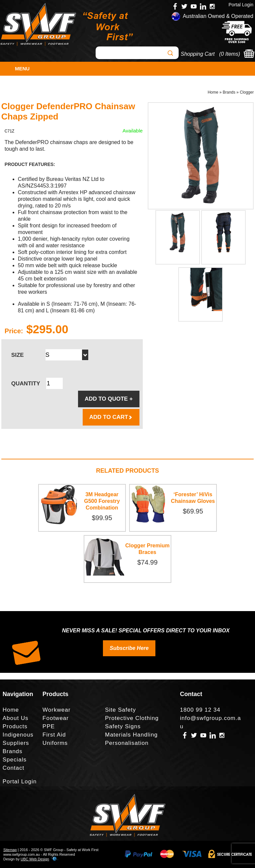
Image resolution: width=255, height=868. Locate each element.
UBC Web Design (35, 859)
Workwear (56, 710)
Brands (229, 92)
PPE (49, 726)
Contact (14, 768)
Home (213, 92)
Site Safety (120, 710)
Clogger (247, 92)
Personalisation (127, 743)
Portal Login (241, 5)
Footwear (56, 718)
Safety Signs (123, 726)
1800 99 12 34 (200, 710)
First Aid (54, 735)
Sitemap (10, 850)
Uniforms (55, 743)
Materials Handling (131, 735)
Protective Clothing (132, 718)
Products (15, 726)
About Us (16, 718)
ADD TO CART (111, 417)
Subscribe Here (129, 648)
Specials (15, 760)
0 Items (229, 54)
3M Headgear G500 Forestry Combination (102, 501)
